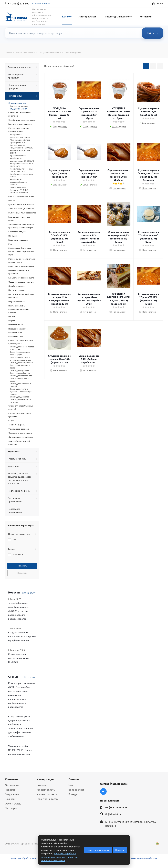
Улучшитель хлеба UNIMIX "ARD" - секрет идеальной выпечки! (20, 750)
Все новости (29, 593)
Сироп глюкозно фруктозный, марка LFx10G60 (19, 658)
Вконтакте (103, 791)
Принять (120, 850)
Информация (45, 779)
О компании (12, 785)
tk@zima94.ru (113, 814)
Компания (146, 16)
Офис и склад (13, 803)
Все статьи (30, 677)
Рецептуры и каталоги (119, 16)
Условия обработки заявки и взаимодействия (134, 858)
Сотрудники (12, 794)
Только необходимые (98, 850)
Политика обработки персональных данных (34, 858)
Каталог (67, 16)
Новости (10, 790)
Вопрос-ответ (76, 790)
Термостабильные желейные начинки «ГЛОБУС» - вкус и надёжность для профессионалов (19, 611)
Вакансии (10, 799)
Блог (71, 785)
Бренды (73, 794)
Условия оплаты (46, 790)
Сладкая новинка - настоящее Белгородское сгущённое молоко (22, 636)
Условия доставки (47, 794)
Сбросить (22, 573)
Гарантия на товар (47, 799)
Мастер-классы (88, 16)
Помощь (42, 785)
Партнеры (11, 808)
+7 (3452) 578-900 (116, 807)
